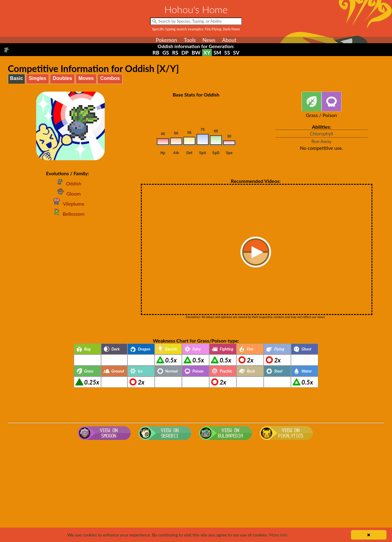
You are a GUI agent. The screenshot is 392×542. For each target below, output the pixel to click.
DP (185, 53)
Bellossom (68, 214)
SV (236, 53)
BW (196, 53)
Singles (38, 78)
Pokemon (166, 40)
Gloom (68, 193)
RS (175, 53)
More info (278, 535)
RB (156, 53)
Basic (17, 78)
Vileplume (67, 204)
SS (227, 53)
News (209, 40)
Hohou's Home (196, 9)
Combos (110, 78)
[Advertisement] (196, 491)
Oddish (67, 183)
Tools (190, 40)
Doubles (62, 78)
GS (166, 53)
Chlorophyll (322, 134)
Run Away (322, 141)
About (229, 40)
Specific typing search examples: (196, 29)
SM (217, 53)
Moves (86, 78)
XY (207, 53)
